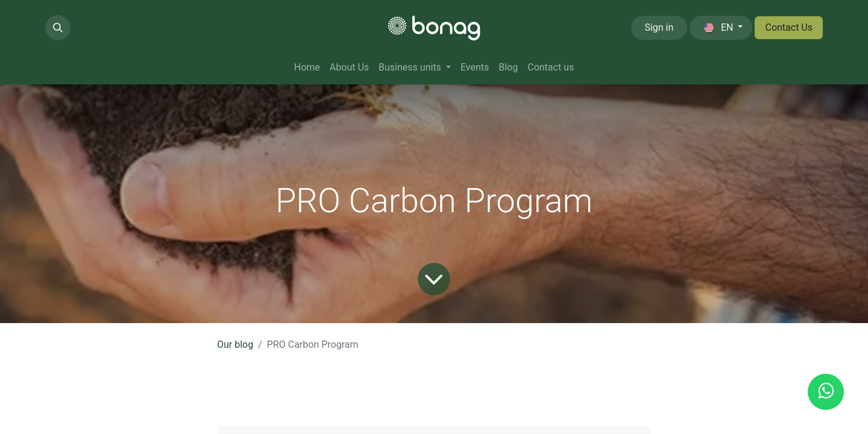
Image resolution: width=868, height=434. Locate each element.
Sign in (659, 27)
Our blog (235, 344)
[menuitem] (307, 68)
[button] (58, 28)
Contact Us (789, 27)
